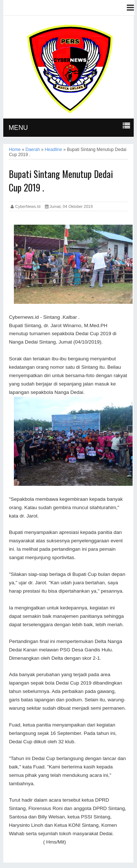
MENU (18, 128)
